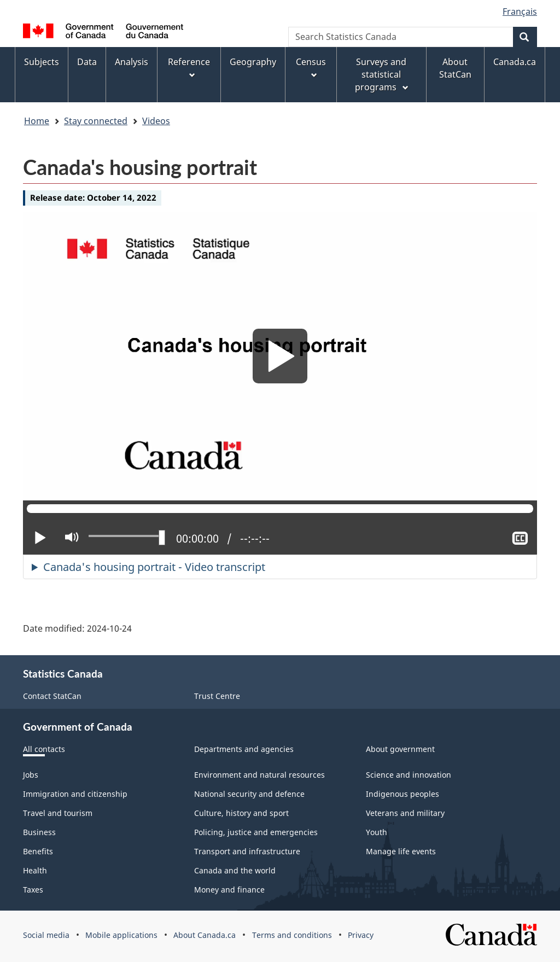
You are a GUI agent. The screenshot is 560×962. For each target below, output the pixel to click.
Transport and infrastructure (247, 851)
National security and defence (249, 794)
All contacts (44, 749)
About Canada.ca (205, 935)
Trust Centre (217, 696)
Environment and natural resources (259, 775)
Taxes (33, 890)
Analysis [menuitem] (132, 62)
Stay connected (96, 121)
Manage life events (401, 851)
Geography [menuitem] (253, 62)
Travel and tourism (58, 813)
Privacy (361, 935)
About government (400, 749)
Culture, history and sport (241, 813)
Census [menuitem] (311, 68)
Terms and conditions (292, 935)
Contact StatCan (52, 696)
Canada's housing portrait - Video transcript (154, 567)
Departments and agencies (244, 749)
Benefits (38, 851)
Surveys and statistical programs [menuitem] (383, 74)
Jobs (31, 775)
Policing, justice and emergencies (256, 832)
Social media (46, 935)
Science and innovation (409, 775)
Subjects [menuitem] (42, 62)
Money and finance (229, 890)
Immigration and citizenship (75, 794)
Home (37, 121)
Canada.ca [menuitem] (515, 62)
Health (35, 870)
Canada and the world (235, 870)
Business (39, 832)
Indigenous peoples (402, 794)
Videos (156, 121)
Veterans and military (405, 813)
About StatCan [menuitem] (455, 68)
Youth (377, 832)
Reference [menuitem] (189, 68)
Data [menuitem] (87, 62)
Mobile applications (121, 935)
